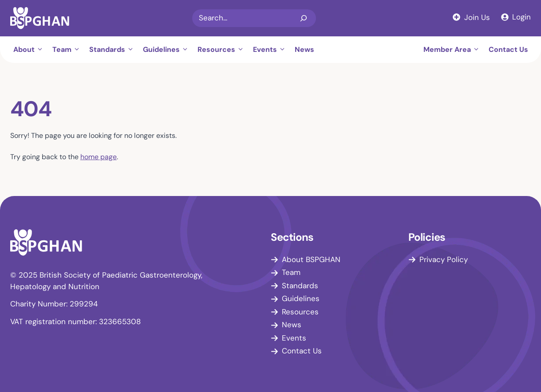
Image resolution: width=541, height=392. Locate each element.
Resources (223, 50)
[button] (41, 50)
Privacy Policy (444, 259)
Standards (114, 50)
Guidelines (168, 50)
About (31, 50)
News (304, 49)
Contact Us (508, 49)
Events (272, 50)
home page (99, 157)
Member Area (454, 50)
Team (69, 50)
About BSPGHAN (311, 259)
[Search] (304, 18)
